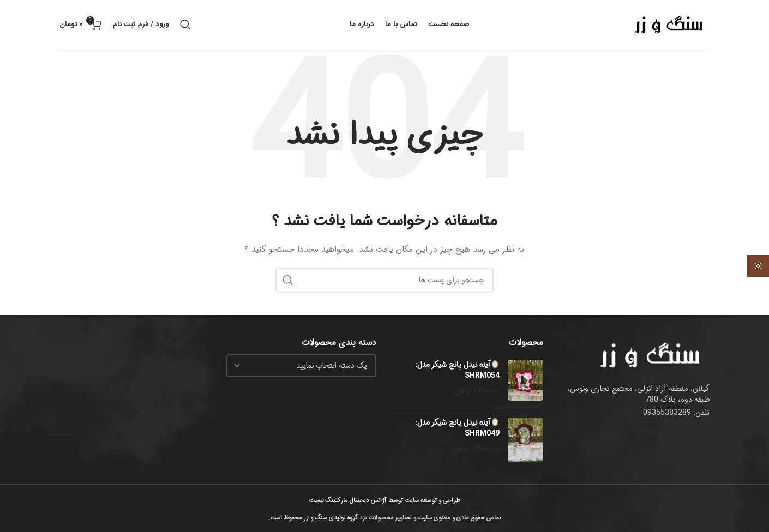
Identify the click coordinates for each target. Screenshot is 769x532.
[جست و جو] (185, 25)
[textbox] (332, 366)
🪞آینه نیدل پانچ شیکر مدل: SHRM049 (457, 428)
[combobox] (302, 366)
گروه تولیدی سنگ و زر (331, 518)
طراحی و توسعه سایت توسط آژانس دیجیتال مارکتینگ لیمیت (384, 500)
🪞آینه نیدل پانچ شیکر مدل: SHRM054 (457, 370)
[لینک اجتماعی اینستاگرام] (758, 266)
